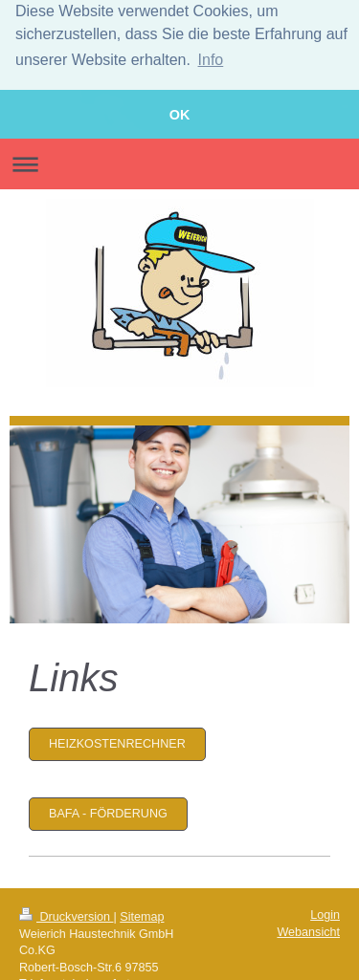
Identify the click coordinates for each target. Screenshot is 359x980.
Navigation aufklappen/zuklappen (179, 161)
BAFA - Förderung (108, 811)
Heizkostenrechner (117, 741)
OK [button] (180, 115)
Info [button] (211, 60)
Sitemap (142, 914)
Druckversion (66, 914)
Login (325, 912)
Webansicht (308, 929)
